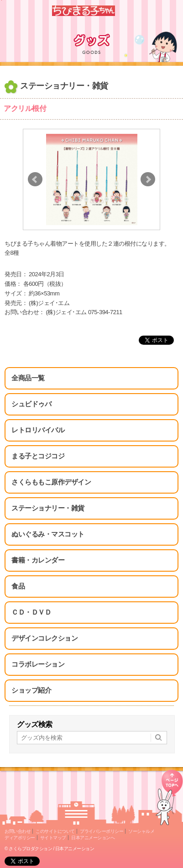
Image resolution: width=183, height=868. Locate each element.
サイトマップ (53, 838)
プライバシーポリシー (102, 831)
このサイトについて (55, 831)
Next (148, 179)
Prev (35, 179)
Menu (172, 11)
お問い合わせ (18, 831)
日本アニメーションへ (93, 838)
